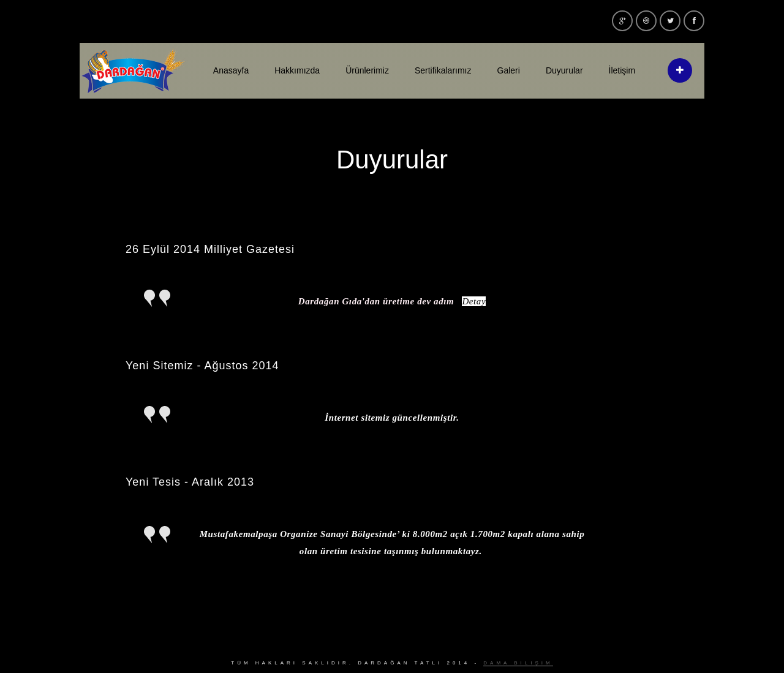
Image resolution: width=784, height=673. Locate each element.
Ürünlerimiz (367, 70)
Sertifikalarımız (443, 70)
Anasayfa (231, 70)
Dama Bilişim (518, 663)
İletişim (622, 70)
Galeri (509, 70)
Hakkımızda (297, 70)
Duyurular (564, 70)
